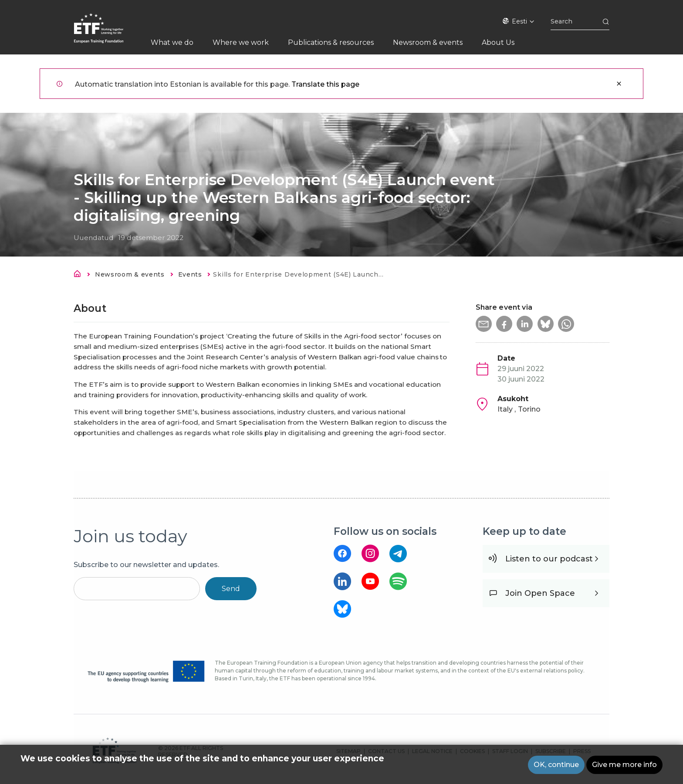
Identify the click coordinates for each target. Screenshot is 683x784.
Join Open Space (540, 593)
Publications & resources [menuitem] (331, 42)
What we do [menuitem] (172, 42)
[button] (484, 324)
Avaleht (80, 275)
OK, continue (556, 765)
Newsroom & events (130, 274)
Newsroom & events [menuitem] (428, 42)
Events (191, 274)
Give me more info (624, 765)
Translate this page (325, 84)
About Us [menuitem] (498, 42)
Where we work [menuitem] (241, 42)
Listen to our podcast (549, 559)
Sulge (619, 84)
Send (231, 589)
